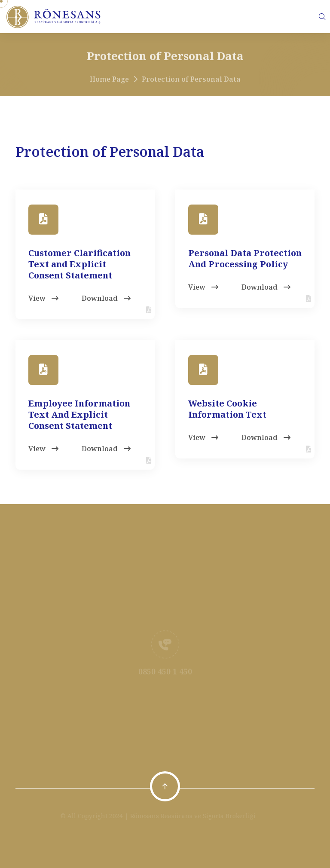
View (43, 298)
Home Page (109, 82)
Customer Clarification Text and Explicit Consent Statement (79, 264)
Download (106, 298)
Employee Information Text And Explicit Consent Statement (79, 414)
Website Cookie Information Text (227, 409)
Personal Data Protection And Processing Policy (245, 258)
